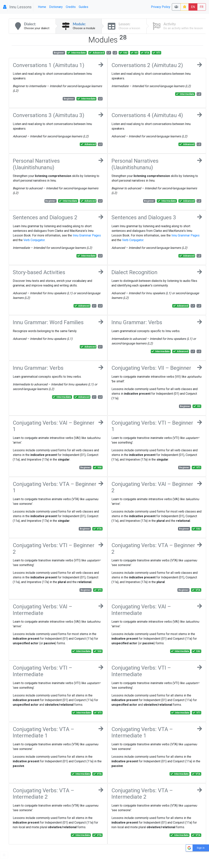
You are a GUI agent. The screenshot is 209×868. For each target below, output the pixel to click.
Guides (84, 7)
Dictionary (56, 7)
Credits (71, 7)
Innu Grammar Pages (87, 235)
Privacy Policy (161, 7)
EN (193, 7)
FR (202, 7)
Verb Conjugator (34, 240)
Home (42, 7)
